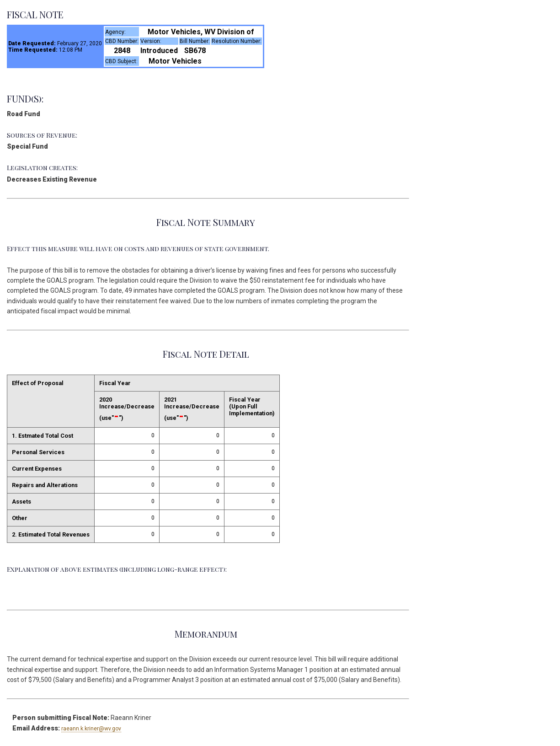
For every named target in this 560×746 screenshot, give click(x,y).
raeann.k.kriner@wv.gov (91, 729)
